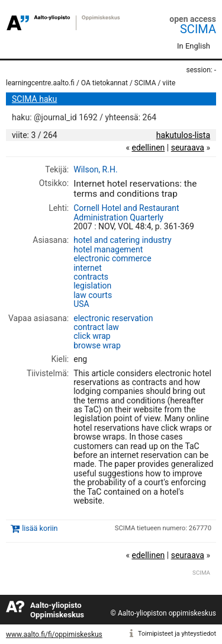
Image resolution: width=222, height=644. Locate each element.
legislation (92, 286)
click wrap (92, 336)
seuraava (188, 148)
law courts (93, 295)
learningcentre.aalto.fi (40, 83)
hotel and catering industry (123, 240)
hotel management (108, 249)
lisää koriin (40, 529)
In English (194, 46)
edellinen (148, 148)
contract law (96, 327)
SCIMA (198, 29)
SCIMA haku (34, 99)
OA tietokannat (104, 83)
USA (81, 304)
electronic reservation (113, 318)
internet (88, 268)
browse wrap (97, 345)
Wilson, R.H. (95, 169)
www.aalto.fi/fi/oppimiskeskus (54, 635)
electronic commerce (112, 258)
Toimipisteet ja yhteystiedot (177, 634)
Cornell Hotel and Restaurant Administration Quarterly (126, 212)
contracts (91, 277)
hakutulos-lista (183, 135)
